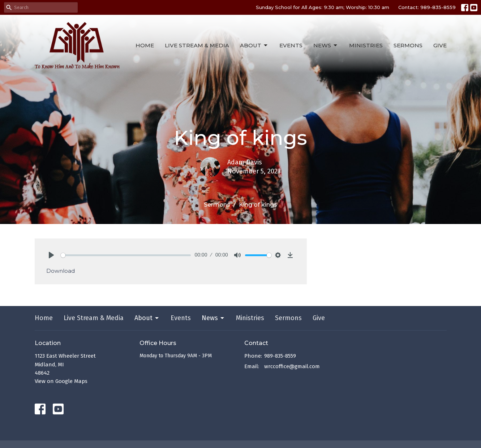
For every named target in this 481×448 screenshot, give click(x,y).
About (254, 46)
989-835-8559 (280, 356)
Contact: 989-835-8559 (427, 7)
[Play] (51, 255)
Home (145, 45)
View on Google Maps (61, 381)
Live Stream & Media (197, 45)
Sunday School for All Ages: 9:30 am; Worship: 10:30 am (323, 7)
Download (61, 271)
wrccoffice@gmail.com (292, 366)
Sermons (408, 45)
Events (291, 45)
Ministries (366, 45)
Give (440, 45)
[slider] (126, 255)
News (326, 46)
